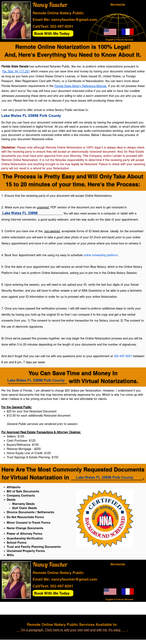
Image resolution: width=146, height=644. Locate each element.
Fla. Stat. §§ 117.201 (16, 71)
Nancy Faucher (50, 5)
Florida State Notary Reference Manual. (81, 86)
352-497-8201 (62, 26)
